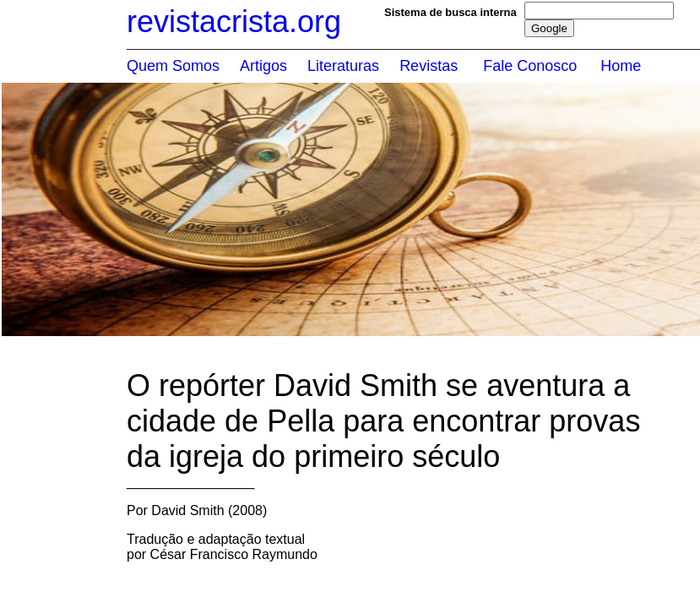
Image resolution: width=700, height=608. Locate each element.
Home (621, 66)
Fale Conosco (530, 66)
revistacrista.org (234, 22)
